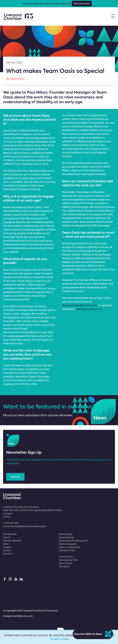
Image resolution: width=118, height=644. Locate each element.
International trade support (73, 541)
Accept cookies (60, 639)
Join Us (7, 537)
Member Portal (67, 550)
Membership (10, 534)
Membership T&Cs (69, 560)
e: (25, 526)
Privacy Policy (66, 557)
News (6, 544)
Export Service (67, 537)
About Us (8, 554)
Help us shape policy (70, 547)
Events (7, 550)
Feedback (64, 566)
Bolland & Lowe (25, 616)
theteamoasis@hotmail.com (80, 305)
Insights (7, 547)
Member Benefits (12, 541)
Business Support (68, 544)
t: (11, 523)
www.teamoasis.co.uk (89, 309)
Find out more (82, 4)
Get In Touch (66, 563)
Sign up (15, 477)
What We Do (66, 534)
